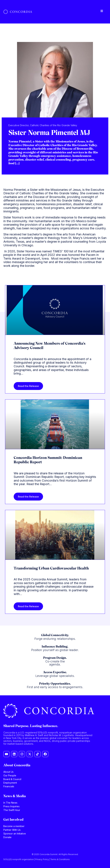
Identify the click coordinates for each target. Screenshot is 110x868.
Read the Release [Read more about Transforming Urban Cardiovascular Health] (28, 606)
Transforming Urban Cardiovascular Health (51, 569)
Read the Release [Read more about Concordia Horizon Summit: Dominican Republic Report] (28, 497)
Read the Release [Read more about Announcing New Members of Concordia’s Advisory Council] (28, 386)
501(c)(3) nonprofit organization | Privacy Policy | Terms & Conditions (37, 859)
